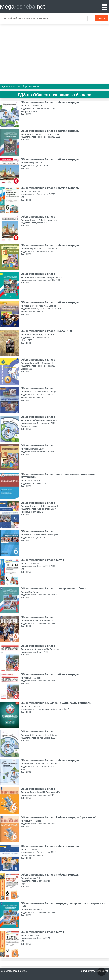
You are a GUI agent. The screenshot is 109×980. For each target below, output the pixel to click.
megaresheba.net (12, 971)
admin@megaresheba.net (95, 971)
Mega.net (22, 7)
